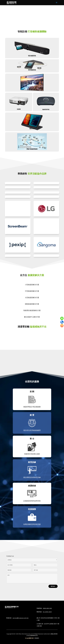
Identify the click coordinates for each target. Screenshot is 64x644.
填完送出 (53, 586)
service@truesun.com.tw (21, 618)
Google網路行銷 (29, 638)
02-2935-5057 (47, 612)
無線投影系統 (46, 103)
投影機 (19, 103)
